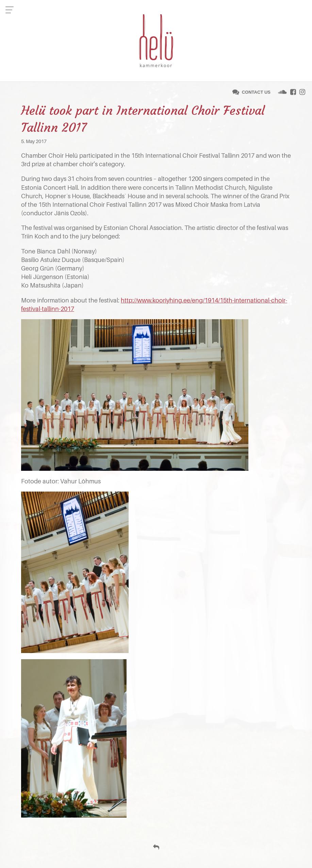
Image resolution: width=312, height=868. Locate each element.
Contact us (256, 92)
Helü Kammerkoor (156, 41)
